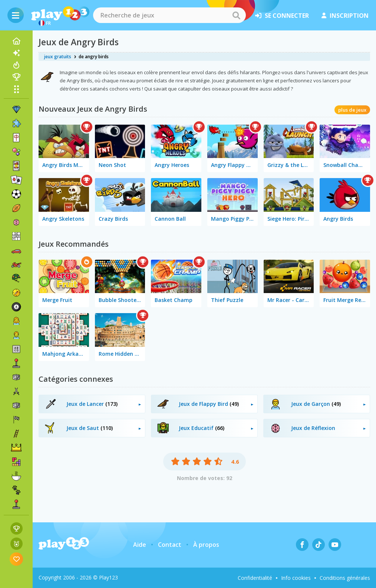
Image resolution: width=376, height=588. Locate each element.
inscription (345, 16)
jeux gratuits (58, 57)
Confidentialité (255, 578)
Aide (140, 545)
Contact (170, 545)
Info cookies (296, 578)
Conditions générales (345, 578)
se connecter (282, 16)
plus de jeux (352, 110)
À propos (206, 545)
